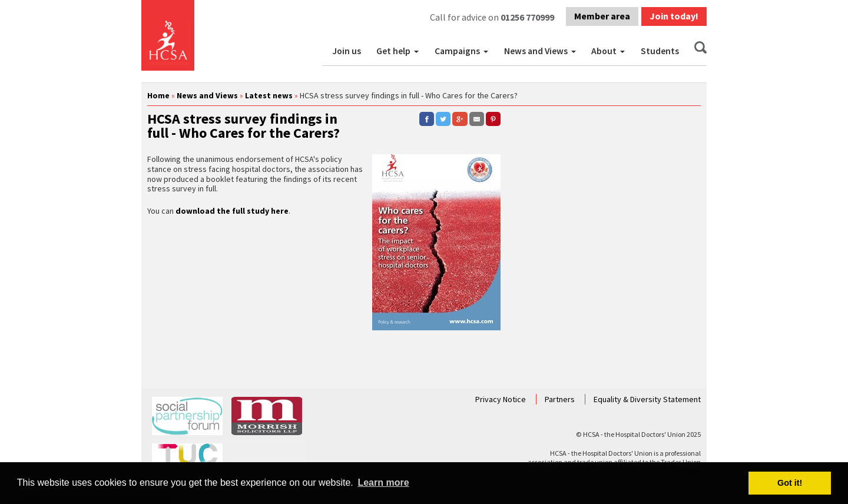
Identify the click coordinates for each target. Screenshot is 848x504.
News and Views (536, 51)
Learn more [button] (383, 483)
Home (158, 95)
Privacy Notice (501, 399)
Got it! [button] (790, 483)
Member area (602, 16)
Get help (393, 51)
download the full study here (232, 211)
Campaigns (457, 51)
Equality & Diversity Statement (647, 399)
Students (660, 51)
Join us (347, 51)
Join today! (674, 16)
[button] (418, 51)
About (604, 51)
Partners (561, 399)
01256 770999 (527, 17)
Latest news (269, 95)
